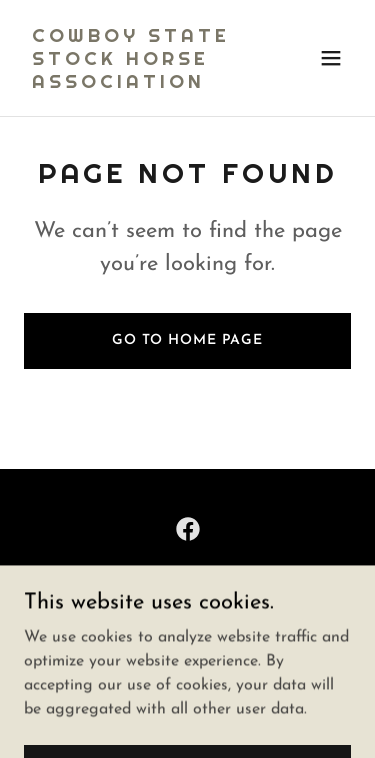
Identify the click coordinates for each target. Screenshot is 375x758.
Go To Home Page (187, 340)
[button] (331, 58)
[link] (138, 84)
